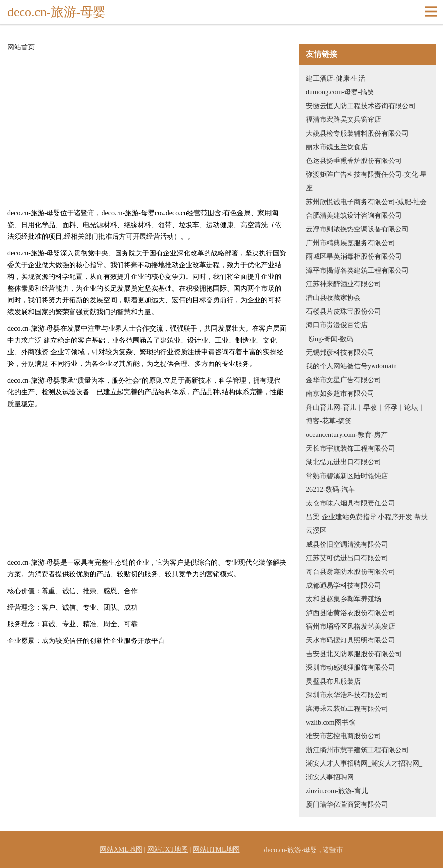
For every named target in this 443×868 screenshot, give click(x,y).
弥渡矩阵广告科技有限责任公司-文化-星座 (366, 181)
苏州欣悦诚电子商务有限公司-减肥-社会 (366, 202)
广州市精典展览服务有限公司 (350, 243)
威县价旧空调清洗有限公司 (347, 544)
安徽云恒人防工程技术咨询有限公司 (361, 106)
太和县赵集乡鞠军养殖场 (344, 599)
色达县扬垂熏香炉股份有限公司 (354, 161)
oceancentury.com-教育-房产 (347, 435)
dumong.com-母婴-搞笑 (340, 92)
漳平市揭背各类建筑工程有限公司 (357, 270)
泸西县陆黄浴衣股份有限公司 (350, 613)
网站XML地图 (121, 850)
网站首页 (21, 47)
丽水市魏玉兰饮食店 (337, 147)
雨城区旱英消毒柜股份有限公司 (354, 257)
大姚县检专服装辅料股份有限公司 (357, 133)
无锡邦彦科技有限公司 (340, 353)
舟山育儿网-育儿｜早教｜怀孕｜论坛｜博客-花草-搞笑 (365, 414)
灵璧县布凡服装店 (333, 681)
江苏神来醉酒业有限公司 (344, 284)
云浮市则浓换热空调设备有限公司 (357, 229)
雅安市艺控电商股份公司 (344, 736)
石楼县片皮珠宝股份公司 (344, 311)
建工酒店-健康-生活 (336, 79)
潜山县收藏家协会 (333, 298)
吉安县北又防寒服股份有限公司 (354, 654)
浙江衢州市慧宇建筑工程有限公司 (357, 750)
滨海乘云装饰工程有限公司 (347, 709)
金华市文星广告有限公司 (344, 380)
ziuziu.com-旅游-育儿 (337, 791)
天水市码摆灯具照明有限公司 (350, 640)
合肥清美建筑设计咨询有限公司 (354, 216)
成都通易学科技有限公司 (344, 585)
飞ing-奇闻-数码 (330, 339)
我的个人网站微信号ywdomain (351, 366)
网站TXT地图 (168, 850)
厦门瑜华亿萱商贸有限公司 (347, 805)
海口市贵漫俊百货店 (337, 325)
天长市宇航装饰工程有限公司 (350, 448)
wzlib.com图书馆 (331, 722)
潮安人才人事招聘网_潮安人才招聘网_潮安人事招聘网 (364, 770)
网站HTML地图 (216, 850)
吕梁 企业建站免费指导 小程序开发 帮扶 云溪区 (367, 524)
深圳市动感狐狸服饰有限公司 (350, 668)
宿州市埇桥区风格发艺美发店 (350, 627)
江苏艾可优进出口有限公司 (347, 558)
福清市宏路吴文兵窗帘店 (344, 120)
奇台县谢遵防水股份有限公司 (350, 572)
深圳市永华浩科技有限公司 (347, 695)
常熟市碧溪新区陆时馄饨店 (347, 476)
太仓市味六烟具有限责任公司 (350, 503)
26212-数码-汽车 (330, 490)
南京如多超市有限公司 (340, 394)
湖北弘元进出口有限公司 (344, 462)
